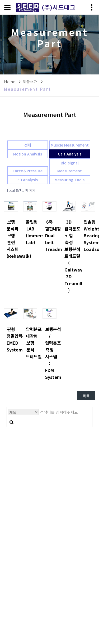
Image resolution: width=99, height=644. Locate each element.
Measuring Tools (70, 180)
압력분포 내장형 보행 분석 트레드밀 (30, 343)
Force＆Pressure (28, 171)
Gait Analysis (70, 154)
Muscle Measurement (70, 145)
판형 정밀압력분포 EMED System (11, 339)
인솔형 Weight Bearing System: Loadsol (88, 235)
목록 (86, 396)
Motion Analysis (28, 154)
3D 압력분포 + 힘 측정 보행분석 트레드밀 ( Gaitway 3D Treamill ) (69, 256)
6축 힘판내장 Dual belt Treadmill (49, 235)
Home (10, 81)
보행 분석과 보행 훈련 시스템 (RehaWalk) (11, 239)
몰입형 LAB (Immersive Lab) (30, 232)
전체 (28, 145)
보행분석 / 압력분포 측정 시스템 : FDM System (49, 353)
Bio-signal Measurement (70, 167)
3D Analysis (28, 180)
